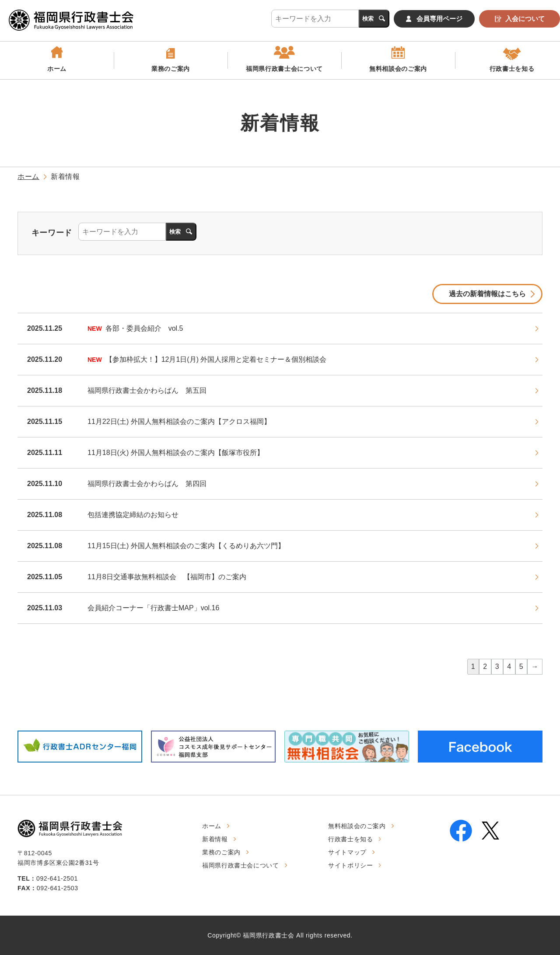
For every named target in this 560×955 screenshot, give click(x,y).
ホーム (57, 69)
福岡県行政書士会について (284, 69)
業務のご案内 (171, 69)
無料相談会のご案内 (398, 69)
